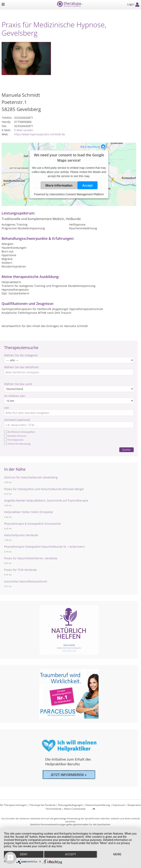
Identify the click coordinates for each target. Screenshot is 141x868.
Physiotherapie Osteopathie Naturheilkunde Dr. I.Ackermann (44, 547)
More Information (59, 185)
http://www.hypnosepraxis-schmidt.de (40, 134)
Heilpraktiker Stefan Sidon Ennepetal (29, 512)
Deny (24, 854)
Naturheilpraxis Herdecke (21, 535)
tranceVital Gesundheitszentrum (26, 581)
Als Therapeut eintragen (13, 805)
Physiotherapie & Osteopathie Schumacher (33, 524)
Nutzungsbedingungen (70, 805)
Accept (87, 185)
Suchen (126, 450)
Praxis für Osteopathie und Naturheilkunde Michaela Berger (44, 489)
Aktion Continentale (75, 809)
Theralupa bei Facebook (42, 805)
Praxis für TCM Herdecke (20, 570)
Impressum (119, 805)
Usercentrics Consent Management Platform (77, 194)
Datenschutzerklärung (98, 805)
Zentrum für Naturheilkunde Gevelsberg (31, 477)
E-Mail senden (24, 130)
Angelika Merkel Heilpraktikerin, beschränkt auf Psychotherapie (46, 500)
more (117, 854)
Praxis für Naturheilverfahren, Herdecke (31, 558)
